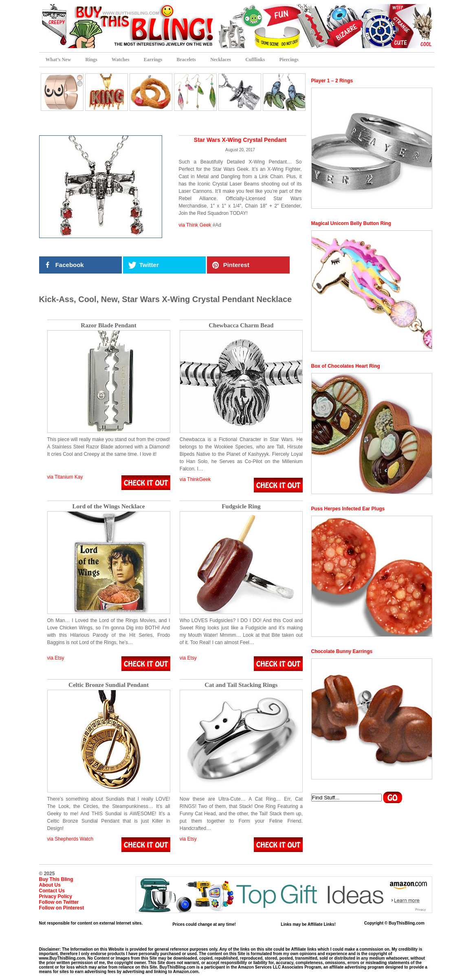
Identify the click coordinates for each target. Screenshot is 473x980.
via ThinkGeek (195, 479)
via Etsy (56, 658)
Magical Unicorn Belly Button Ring (351, 223)
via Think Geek (195, 225)
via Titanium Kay (65, 477)
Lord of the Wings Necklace (109, 507)
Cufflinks (255, 60)
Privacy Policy (56, 896)
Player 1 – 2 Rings (332, 81)
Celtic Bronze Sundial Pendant (109, 685)
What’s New (58, 60)
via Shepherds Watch (70, 839)
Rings (91, 60)
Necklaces (221, 60)
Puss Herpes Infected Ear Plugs (348, 509)
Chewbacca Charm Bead (241, 326)
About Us (50, 885)
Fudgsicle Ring (241, 507)
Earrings (153, 60)
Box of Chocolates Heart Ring (346, 366)
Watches (120, 60)
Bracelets (186, 60)
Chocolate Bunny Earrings (342, 651)
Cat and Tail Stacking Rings (241, 685)
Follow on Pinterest (62, 908)
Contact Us (52, 891)
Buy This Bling (56, 879)
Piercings (289, 60)
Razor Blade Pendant (108, 326)
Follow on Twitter (59, 902)
